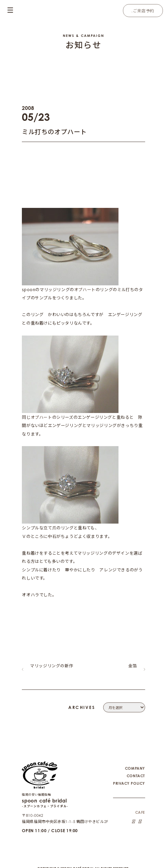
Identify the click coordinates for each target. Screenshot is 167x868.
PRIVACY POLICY (129, 779)
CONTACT (136, 771)
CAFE (140, 808)
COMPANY (135, 764)
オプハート (85, 289)
